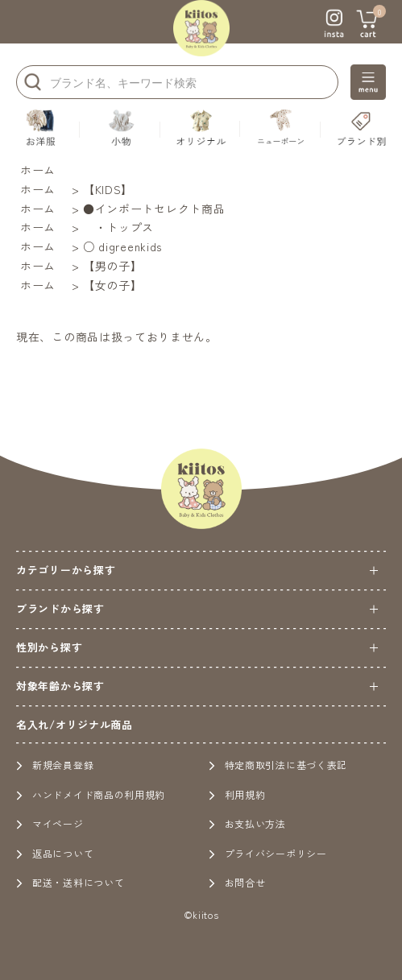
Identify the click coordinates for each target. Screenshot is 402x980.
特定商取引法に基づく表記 (278, 765)
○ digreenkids (122, 246)
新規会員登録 (55, 765)
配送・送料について (70, 882)
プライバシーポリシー (268, 853)
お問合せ (237, 882)
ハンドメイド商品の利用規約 (91, 794)
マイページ (50, 823)
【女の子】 (113, 285)
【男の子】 (113, 266)
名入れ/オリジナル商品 (75, 724)
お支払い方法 (247, 823)
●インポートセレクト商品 (154, 209)
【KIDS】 (108, 189)
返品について (55, 853)
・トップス (118, 227)
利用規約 (237, 794)
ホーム (38, 170)
